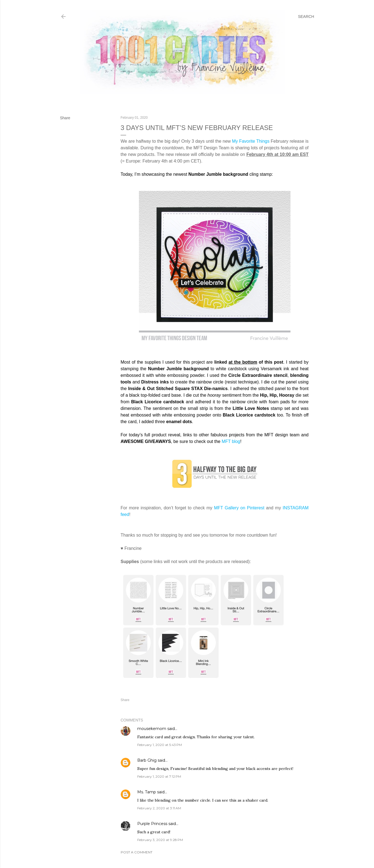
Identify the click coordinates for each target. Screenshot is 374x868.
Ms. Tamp (147, 792)
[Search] (306, 17)
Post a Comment (137, 852)
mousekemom (152, 729)
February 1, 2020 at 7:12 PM (159, 776)
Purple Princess (152, 824)
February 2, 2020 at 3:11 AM (159, 808)
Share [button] (65, 118)
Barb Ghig (147, 760)
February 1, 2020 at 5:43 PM (160, 745)
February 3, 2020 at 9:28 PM (160, 840)
